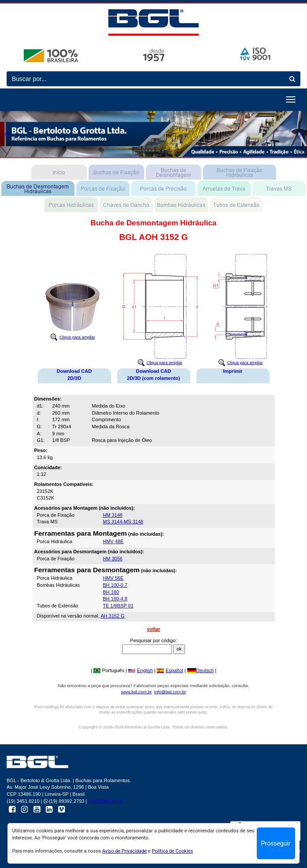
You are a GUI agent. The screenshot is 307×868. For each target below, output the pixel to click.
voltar (154, 629)
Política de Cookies (173, 851)
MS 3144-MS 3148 (123, 522)
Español (170, 670)
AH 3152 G (112, 616)
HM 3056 (113, 559)
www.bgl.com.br (137, 692)
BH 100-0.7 (115, 585)
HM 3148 (113, 515)
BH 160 (111, 592)
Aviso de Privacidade (125, 851)
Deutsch (200, 670)
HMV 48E (113, 541)
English (141, 670)
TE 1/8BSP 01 (118, 606)
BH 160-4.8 (115, 599)
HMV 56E (113, 578)
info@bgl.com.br (170, 692)
